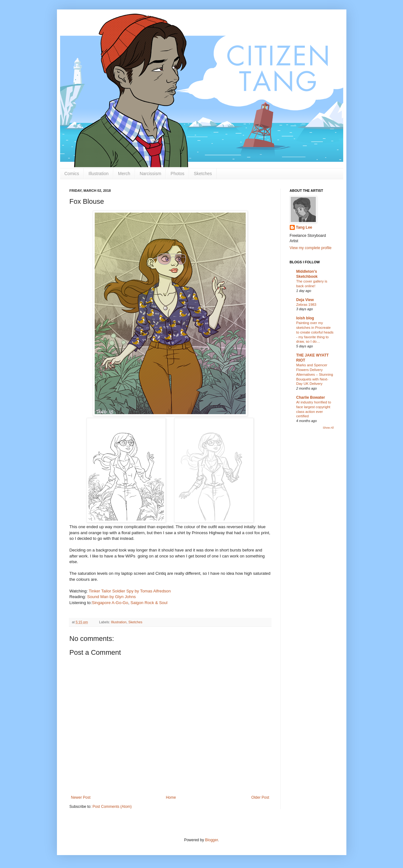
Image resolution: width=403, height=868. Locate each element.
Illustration (98, 174)
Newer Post (81, 797)
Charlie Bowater (311, 397)
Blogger (212, 840)
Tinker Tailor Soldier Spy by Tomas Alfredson (130, 591)
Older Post (260, 797)
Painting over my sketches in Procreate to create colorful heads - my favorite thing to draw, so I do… (315, 332)
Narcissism (150, 174)
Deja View (305, 300)
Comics (72, 174)
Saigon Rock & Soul (149, 603)
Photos (177, 174)
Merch (124, 174)
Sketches (203, 174)
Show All (328, 428)
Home (171, 797)
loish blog (305, 318)
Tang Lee (304, 227)
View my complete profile (311, 248)
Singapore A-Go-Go (110, 603)
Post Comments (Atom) (112, 807)
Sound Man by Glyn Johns (112, 597)
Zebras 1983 (306, 305)
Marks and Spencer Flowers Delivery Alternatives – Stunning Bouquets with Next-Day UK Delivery (315, 374)
